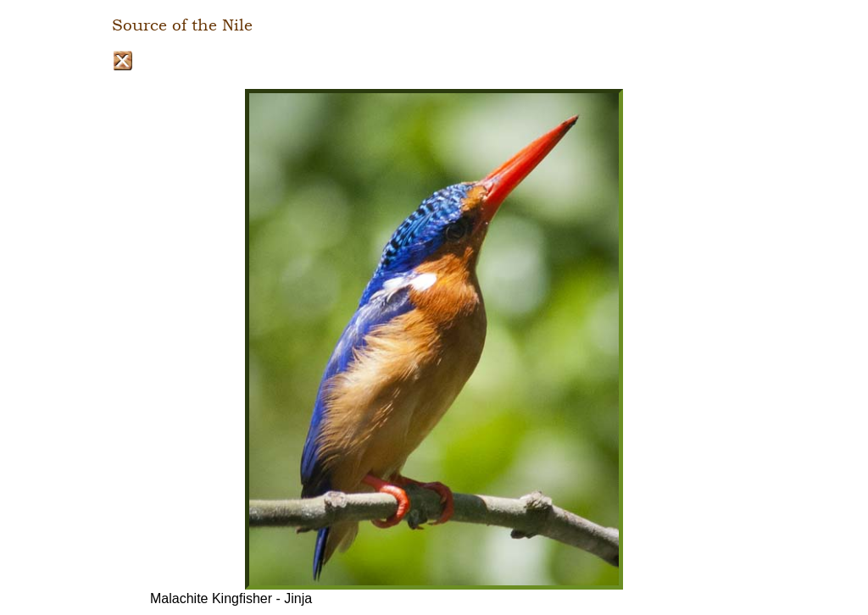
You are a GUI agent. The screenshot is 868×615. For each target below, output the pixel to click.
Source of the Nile (182, 25)
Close (122, 61)
